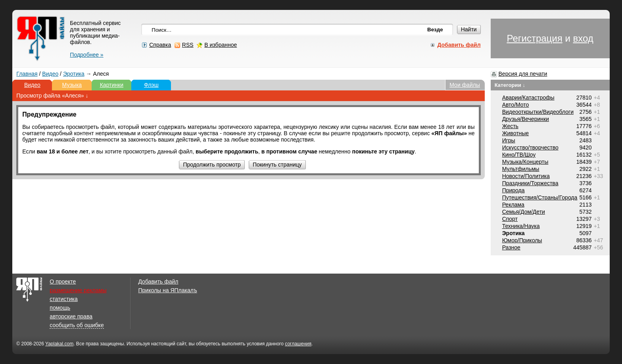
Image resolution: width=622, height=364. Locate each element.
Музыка (72, 85)
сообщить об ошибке (77, 325)
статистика (63, 299)
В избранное (221, 45)
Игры (509, 140)
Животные (516, 133)
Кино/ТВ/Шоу (519, 155)
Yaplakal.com (59, 344)
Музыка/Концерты (525, 162)
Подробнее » (86, 55)
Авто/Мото (516, 105)
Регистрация (534, 38)
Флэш (151, 85)
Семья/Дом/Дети (524, 212)
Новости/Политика (526, 176)
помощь (60, 308)
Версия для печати (523, 74)
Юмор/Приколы (522, 240)
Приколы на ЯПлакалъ (167, 290)
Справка (160, 45)
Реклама (513, 205)
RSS (188, 45)
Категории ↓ (510, 85)
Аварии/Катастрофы (528, 98)
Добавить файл (158, 282)
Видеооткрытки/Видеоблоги (538, 112)
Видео (50, 74)
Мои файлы (465, 85)
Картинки (112, 85)
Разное (511, 247)
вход (583, 38)
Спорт (510, 219)
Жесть (510, 126)
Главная (27, 74)
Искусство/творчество (530, 148)
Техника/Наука (521, 226)
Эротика (74, 74)
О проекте (63, 282)
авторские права (71, 316)
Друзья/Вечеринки (526, 119)
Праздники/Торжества (530, 183)
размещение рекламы (78, 290)
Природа (514, 190)
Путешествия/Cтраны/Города (540, 197)
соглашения (298, 344)
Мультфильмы (521, 169)
